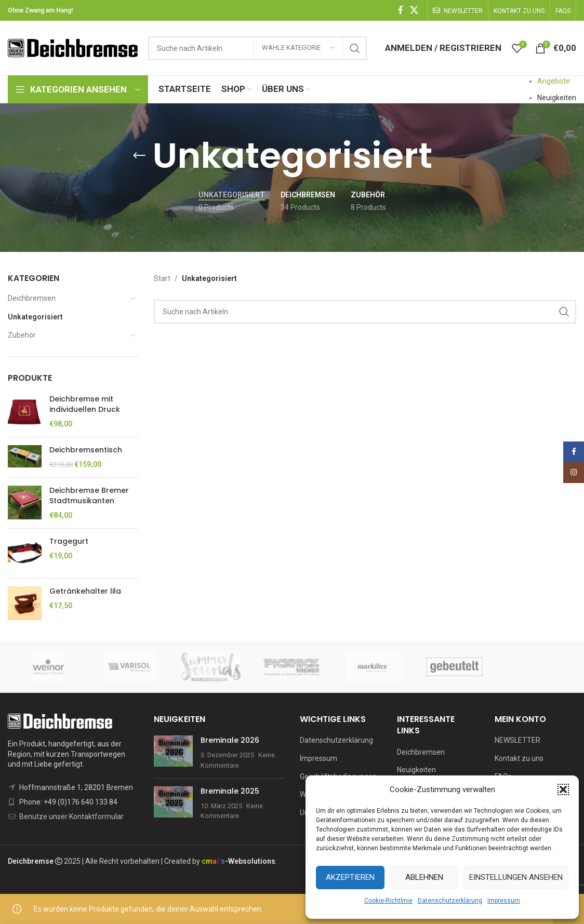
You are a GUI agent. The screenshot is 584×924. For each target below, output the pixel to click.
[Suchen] (365, 312)
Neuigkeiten (557, 98)
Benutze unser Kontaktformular (71, 816)
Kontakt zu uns (519, 758)
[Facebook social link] (401, 10)
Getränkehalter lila (85, 591)
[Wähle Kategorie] (298, 48)
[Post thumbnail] (173, 753)
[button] (563, 789)
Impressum (504, 901)
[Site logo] (73, 47)
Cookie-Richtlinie (388, 901)
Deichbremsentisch (86, 450)
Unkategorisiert (35, 317)
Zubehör (22, 335)
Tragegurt (69, 541)
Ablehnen (424, 877)
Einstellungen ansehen (516, 877)
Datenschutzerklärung (450, 901)
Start (162, 278)
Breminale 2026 (230, 740)
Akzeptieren (350, 877)
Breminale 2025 (230, 791)
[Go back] (139, 156)
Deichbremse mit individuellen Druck (85, 404)
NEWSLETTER (517, 740)
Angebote (554, 81)
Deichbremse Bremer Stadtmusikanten (89, 496)
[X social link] (414, 10)
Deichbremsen (32, 298)
